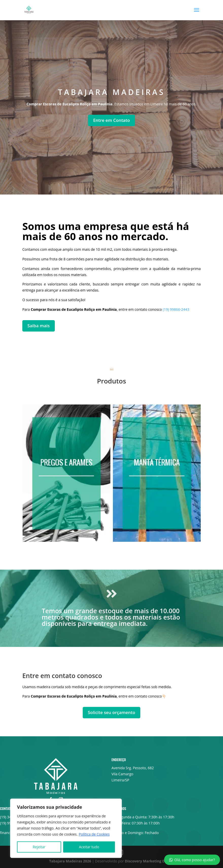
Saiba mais (39, 326)
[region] (66, 828)
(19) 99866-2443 (176, 309)
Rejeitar (39, 847)
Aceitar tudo (89, 847)
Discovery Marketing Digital (149, 861)
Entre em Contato (111, 120)
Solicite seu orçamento (111, 712)
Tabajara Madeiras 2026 (70, 861)
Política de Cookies (94, 834)
